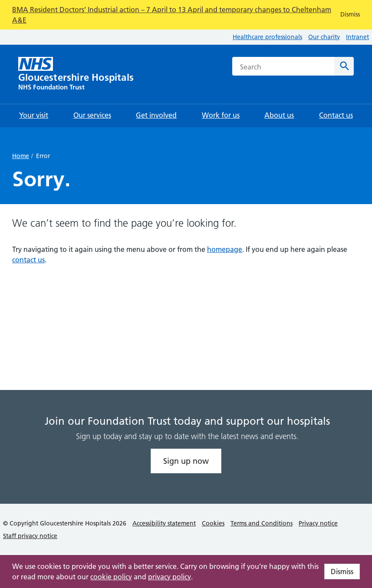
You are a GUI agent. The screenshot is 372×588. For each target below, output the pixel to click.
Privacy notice (318, 523)
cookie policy (111, 577)
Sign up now (186, 461)
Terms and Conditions (262, 523)
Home (21, 156)
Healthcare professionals (267, 37)
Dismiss (342, 571)
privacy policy (170, 577)
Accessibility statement (164, 523)
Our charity (324, 37)
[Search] (344, 66)
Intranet (357, 37)
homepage (225, 249)
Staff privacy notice (30, 536)
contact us (28, 260)
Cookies (213, 523)
